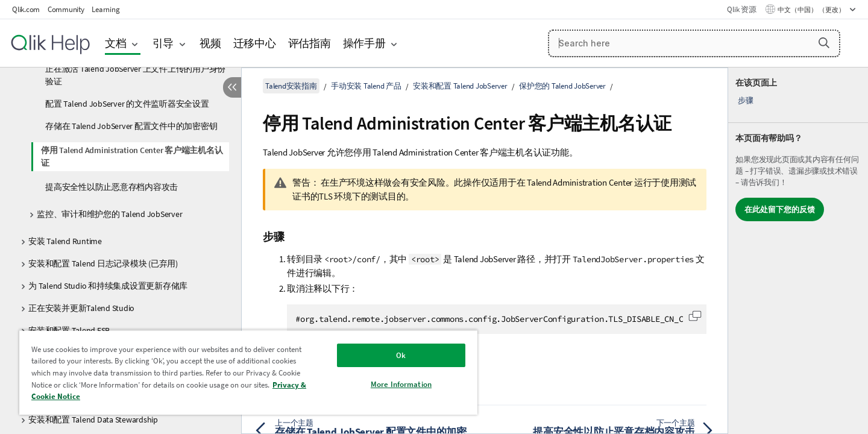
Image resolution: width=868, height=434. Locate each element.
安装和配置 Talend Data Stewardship (93, 420)
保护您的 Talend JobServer (562, 86)
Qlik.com (26, 9)
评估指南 (310, 43)
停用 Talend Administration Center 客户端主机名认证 (132, 156)
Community (66, 9)
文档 (116, 43)
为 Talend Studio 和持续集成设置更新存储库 (108, 286)
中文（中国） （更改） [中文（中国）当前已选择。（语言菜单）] (812, 10)
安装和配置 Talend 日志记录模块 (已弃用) (103, 263)
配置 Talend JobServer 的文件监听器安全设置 (127, 104)
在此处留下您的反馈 (780, 209)
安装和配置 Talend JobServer (460, 86)
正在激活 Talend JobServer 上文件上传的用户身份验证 (135, 75)
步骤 (746, 100)
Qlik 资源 (741, 9)
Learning (105, 9)
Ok (401, 355)
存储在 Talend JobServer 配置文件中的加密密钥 (131, 126)
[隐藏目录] (232, 87)
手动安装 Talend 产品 (366, 86)
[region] (248, 372)
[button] (824, 43)
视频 (210, 43)
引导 (163, 43)
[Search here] (694, 43)
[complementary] (798, 251)
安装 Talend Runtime (65, 241)
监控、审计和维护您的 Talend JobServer (109, 214)
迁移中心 (255, 43)
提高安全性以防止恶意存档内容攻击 (112, 187)
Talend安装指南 (291, 86)
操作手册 (364, 43)
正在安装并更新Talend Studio (81, 308)
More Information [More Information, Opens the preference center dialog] (401, 384)
